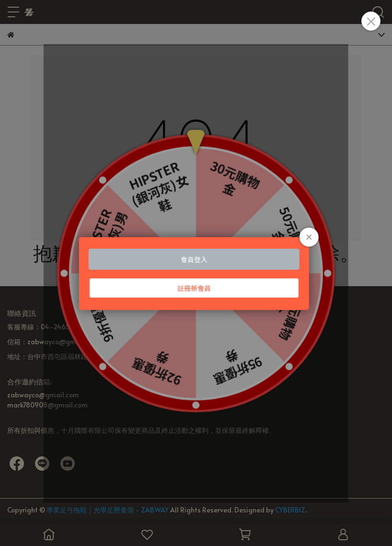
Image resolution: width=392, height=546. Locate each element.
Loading (196, 273)
